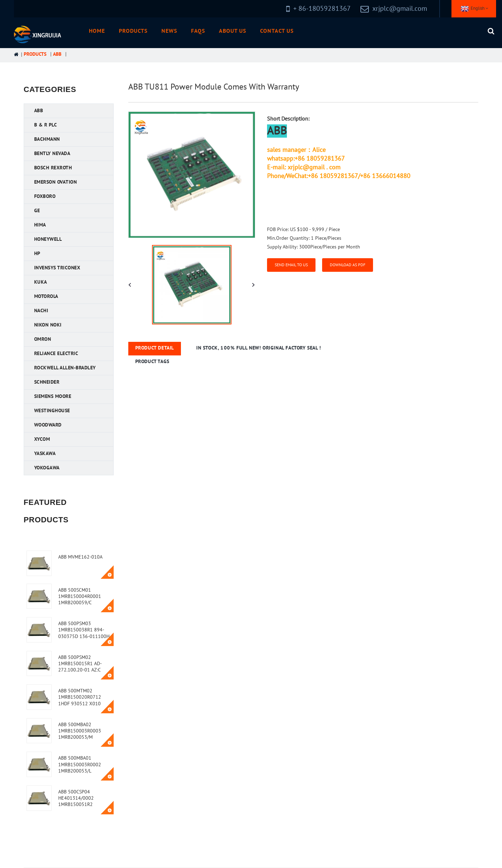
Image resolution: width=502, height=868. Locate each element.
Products (133, 31)
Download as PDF (348, 265)
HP (37, 254)
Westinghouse (52, 411)
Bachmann (47, 139)
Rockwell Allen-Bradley (65, 368)
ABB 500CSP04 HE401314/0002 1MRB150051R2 (76, 798)
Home (97, 31)
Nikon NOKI (48, 325)
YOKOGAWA (47, 468)
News (169, 31)
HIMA (40, 225)
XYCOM (42, 439)
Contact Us (277, 31)
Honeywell (48, 239)
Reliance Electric (56, 354)
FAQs (198, 31)
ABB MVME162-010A (80, 557)
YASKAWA (45, 454)
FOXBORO (45, 196)
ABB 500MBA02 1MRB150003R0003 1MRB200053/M (80, 731)
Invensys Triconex (57, 268)
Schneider (47, 382)
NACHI (41, 311)
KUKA (41, 282)
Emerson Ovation (56, 182)
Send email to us (291, 265)
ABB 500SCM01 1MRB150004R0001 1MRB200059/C (80, 596)
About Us (233, 31)
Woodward (48, 425)
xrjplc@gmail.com (400, 9)
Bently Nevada (52, 153)
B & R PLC (46, 125)
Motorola (46, 296)
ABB (57, 54)
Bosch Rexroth (53, 168)
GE (37, 211)
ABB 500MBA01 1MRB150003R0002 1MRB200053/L (80, 764)
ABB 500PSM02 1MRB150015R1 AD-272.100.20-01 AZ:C (80, 664)
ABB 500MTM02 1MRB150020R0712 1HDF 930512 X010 (80, 697)
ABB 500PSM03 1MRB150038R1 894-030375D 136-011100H (84, 630)
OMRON (43, 339)
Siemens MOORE (53, 396)
